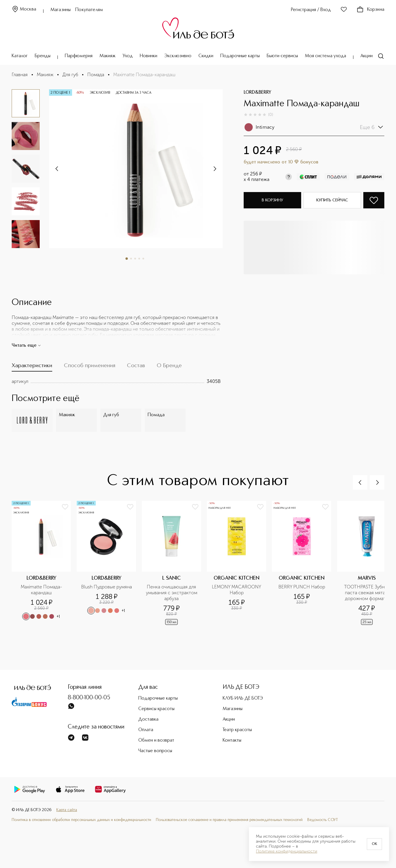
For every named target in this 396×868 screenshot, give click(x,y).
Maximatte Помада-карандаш (41, 590)
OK (374, 844)
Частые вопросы (155, 751)
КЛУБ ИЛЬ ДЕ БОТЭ (243, 698)
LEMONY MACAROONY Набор (237, 590)
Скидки (206, 56)
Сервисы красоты (156, 709)
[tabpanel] (116, 381)
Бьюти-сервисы (282, 56)
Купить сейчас (332, 200)
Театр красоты (237, 730)
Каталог (20, 56)
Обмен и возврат (156, 740)
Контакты (232, 740)
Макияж (108, 56)
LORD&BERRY (258, 93)
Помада (96, 75)
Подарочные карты (240, 56)
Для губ (70, 75)
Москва (24, 9)
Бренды (43, 56)
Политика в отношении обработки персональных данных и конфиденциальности (81, 820)
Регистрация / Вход (311, 10)
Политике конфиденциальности (287, 851)
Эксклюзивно (178, 56)
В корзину (272, 200)
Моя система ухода (326, 56)
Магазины (61, 10)
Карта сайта (67, 810)
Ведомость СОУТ (323, 820)
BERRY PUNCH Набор (302, 587)
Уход (128, 56)
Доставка (148, 719)
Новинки (149, 56)
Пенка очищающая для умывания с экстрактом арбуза (172, 593)
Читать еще (26, 346)
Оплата (146, 730)
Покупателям (89, 10)
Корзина (370, 10)
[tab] (32, 367)
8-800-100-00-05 (89, 698)
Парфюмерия (79, 56)
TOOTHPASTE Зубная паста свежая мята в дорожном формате (367, 593)
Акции (367, 56)
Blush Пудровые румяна (107, 587)
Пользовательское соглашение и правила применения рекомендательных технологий (229, 820)
